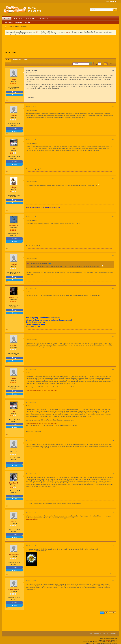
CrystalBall (14, 345)
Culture (17, 27)
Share (14, 92)
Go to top (113, 634)
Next (112, 613)
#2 (113, 107)
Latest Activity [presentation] (17, 60)
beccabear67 (14, 483)
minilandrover (14, 555)
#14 (113, 546)
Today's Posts (30, 18)
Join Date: (11, 87)
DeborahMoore (14, 590)
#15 (113, 581)
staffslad (14, 116)
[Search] (101, 10)
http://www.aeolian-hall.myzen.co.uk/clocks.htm (41, 390)
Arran (14, 79)
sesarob (14, 450)
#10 (113, 402)
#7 (113, 288)
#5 (113, 217)
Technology (24, 27)
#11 (113, 441)
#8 (113, 336)
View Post (50, 263)
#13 (113, 512)
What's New (18, 18)
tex (14, 149)
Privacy (106, 634)
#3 (113, 140)
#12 (113, 474)
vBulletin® (108, 640)
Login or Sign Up (112, 2)
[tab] (8, 60)
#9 (113, 369)
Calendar (27, 22)
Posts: (12, 89)
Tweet (14, 95)
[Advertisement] (60, 44)
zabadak (14, 187)
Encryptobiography (32, 519)
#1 (113, 70)
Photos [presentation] (26, 60)
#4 (113, 178)
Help (90, 634)
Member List (19, 22)
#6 (113, 255)
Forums (7, 18)
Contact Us (98, 634)
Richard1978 (14, 226)
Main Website (43, 18)
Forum (11, 27)
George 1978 (14, 297)
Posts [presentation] (8, 60)
